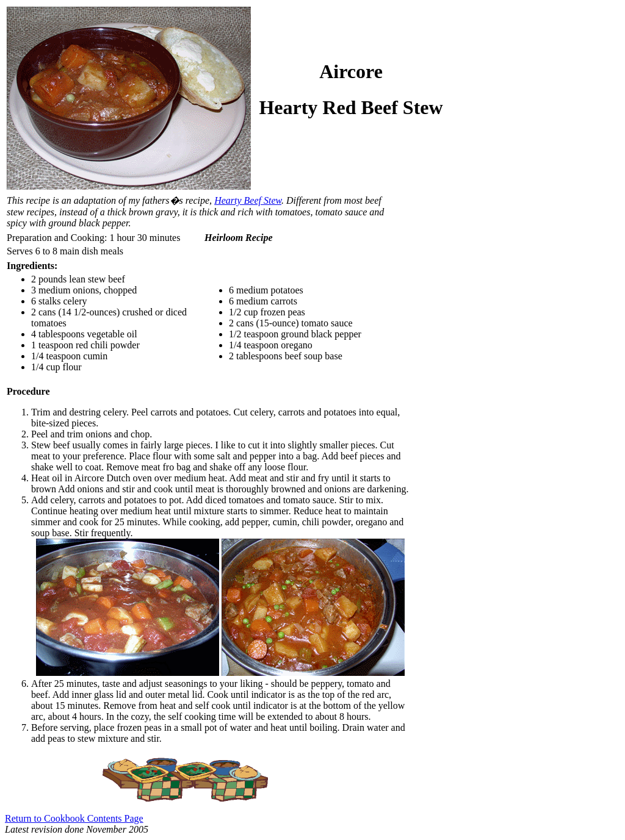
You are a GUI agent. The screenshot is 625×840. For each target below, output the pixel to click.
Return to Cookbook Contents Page (74, 818)
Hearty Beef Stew (248, 200)
